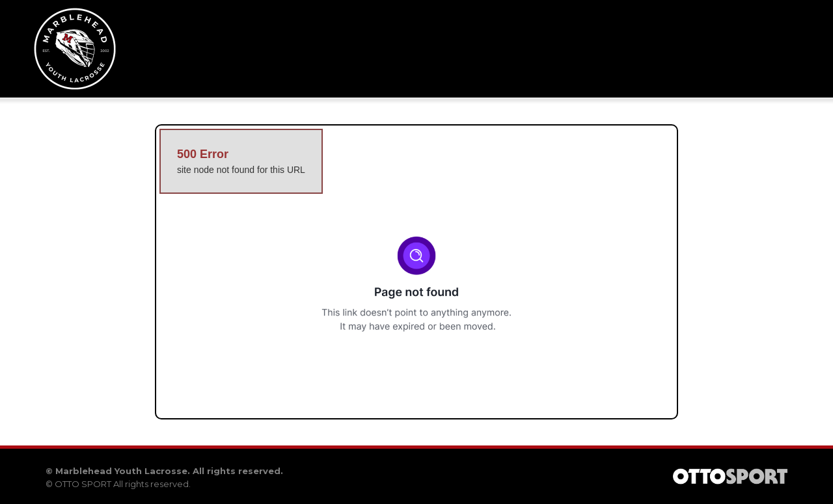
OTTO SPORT (83, 484)
